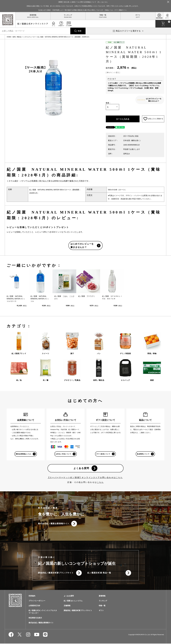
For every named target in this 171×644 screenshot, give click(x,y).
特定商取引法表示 (35, 618)
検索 (80, 31)
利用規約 (32, 596)
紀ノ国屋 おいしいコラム (73, 601)
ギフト (138, 15)
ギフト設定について (103, 454)
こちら (100, 483)
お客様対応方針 (34, 606)
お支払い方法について (63, 454)
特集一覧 (103, 15)
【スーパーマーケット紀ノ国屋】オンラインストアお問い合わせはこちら (85, 478)
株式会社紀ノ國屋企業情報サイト (54, 524)
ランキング (68, 15)
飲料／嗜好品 (17, 37)
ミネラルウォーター (30, 37)
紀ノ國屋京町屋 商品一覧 (99, 573)
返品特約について (143, 454)
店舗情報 (67, 606)
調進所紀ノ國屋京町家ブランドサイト (56, 573)
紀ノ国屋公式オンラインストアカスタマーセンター (43, 612)
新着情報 (33, 15)
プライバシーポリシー (37, 601)
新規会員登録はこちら (24, 454)
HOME (9, 37)
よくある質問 (81, 469)
